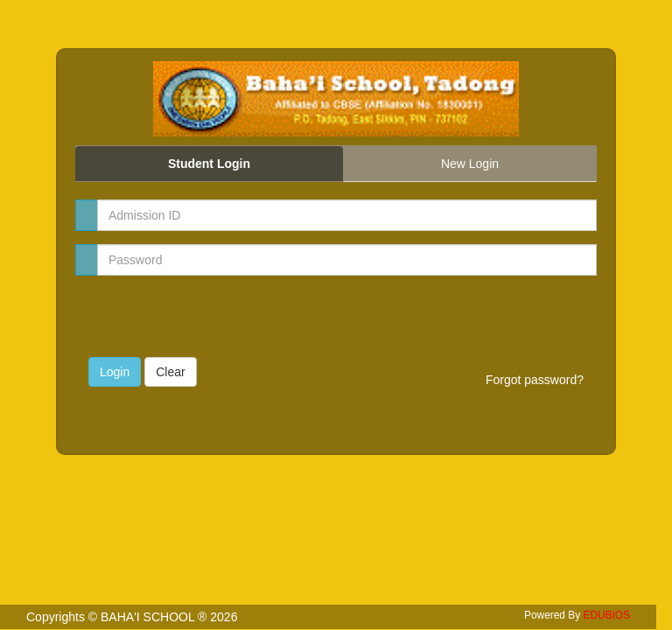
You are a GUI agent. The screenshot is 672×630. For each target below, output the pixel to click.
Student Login (209, 164)
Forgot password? (535, 380)
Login (115, 372)
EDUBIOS (606, 615)
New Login (470, 164)
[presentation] (191, 315)
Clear (170, 372)
